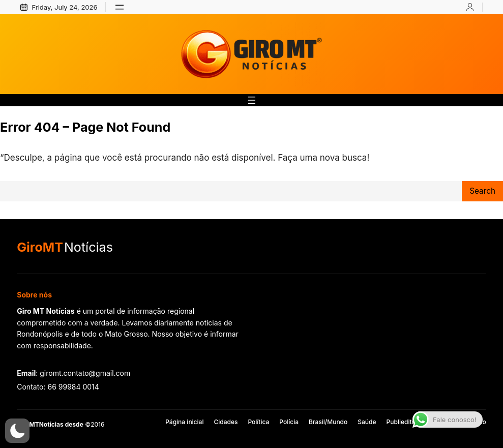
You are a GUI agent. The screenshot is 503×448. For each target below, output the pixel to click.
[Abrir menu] (120, 7)
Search (482, 191)
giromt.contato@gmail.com (85, 373)
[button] (17, 431)
